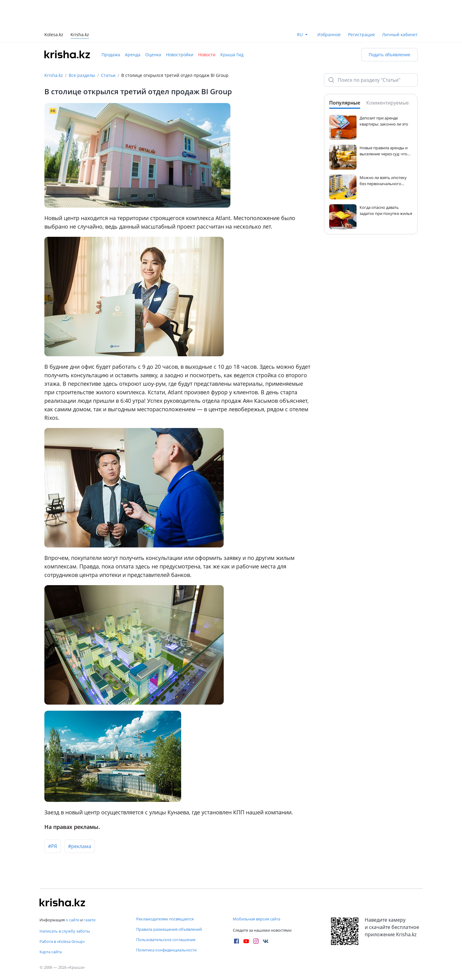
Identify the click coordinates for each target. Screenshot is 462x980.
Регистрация (361, 35)
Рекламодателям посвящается (165, 919)
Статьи (108, 75)
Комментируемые (388, 103)
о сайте (72, 920)
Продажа (111, 55)
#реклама (80, 846)
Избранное (329, 35)
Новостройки (180, 55)
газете (90, 920)
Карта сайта (51, 952)
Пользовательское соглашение (166, 940)
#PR (53, 846)
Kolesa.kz (54, 35)
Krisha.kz (54, 75)
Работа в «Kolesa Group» (62, 941)
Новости (207, 55)
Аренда (133, 55)
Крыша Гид (232, 55)
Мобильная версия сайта (257, 919)
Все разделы (82, 75)
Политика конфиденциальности (166, 950)
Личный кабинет (400, 35)
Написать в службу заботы (65, 931)
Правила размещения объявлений (169, 929)
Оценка (153, 55)
